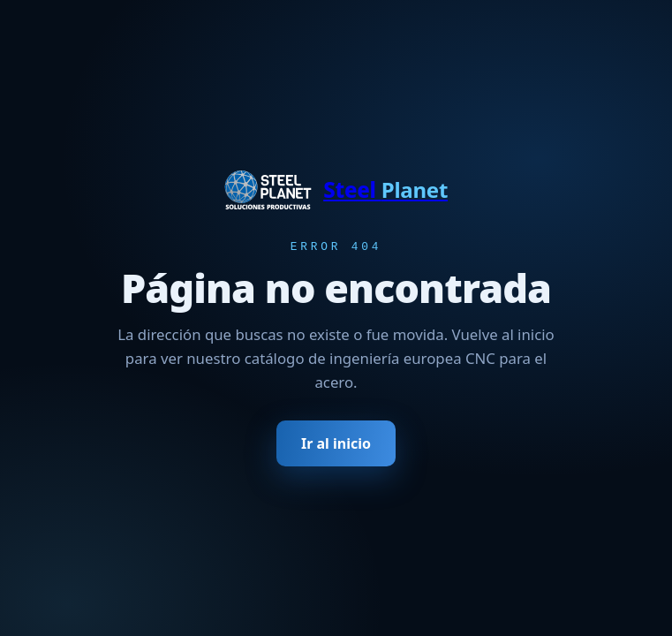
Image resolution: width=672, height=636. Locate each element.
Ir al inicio (336, 445)
